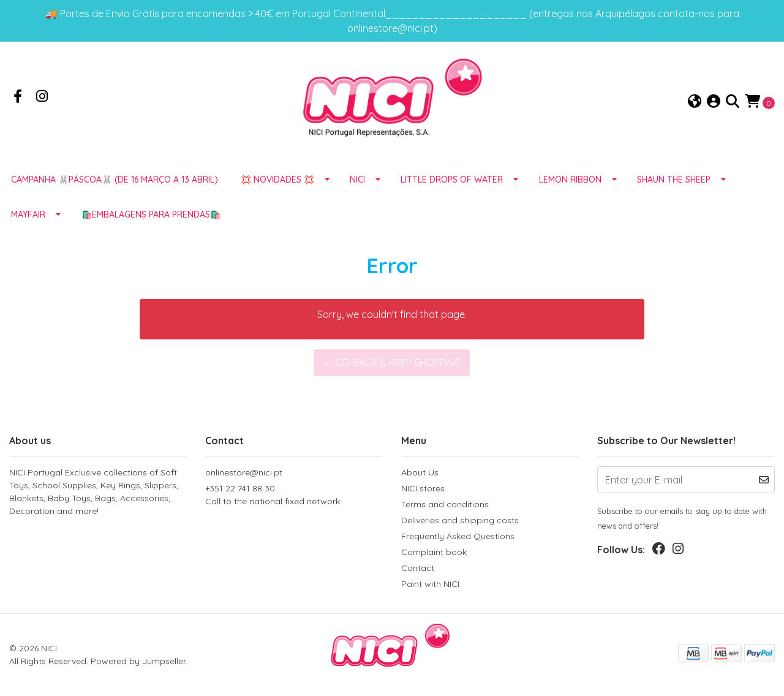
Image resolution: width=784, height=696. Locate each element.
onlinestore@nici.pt (244, 472)
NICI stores (423, 488)
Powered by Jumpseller (138, 661)
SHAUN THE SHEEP (674, 180)
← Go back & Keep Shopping (392, 363)
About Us (420, 472)
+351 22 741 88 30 (294, 495)
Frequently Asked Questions (458, 536)
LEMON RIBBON (570, 180)
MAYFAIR (28, 214)
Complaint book (434, 552)
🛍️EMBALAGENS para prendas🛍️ (151, 214)
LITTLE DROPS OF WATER (452, 180)
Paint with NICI (430, 584)
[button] (695, 102)
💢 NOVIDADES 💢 (277, 180)
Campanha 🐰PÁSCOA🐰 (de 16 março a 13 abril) (115, 180)
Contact (418, 568)
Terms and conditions (445, 504)
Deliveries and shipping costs (460, 520)
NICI (357, 180)
